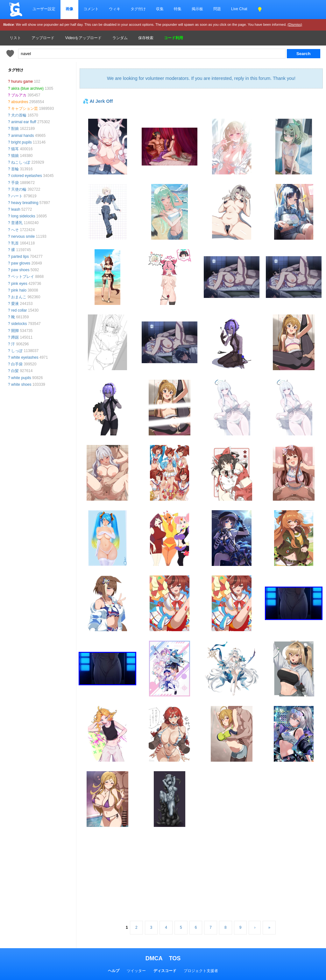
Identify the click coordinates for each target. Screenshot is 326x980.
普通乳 (17, 223)
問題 (217, 9)
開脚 (15, 331)
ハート (17, 196)
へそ (15, 230)
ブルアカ (19, 95)
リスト (15, 38)
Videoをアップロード (83, 38)
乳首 (15, 243)
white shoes (21, 384)
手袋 (15, 183)
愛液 (15, 304)
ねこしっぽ (21, 162)
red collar (19, 310)
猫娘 (15, 156)
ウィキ (115, 9)
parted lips (20, 257)
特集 (178, 9)
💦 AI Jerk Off (98, 101)
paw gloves (21, 263)
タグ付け (138, 9)
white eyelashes (25, 357)
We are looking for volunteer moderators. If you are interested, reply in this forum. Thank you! (201, 78)
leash (16, 209)
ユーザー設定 (44, 9)
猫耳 (15, 149)
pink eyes (19, 284)
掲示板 (197, 9)
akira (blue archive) (27, 88)
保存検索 (146, 38)
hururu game (22, 81)
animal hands (22, 136)
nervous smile (23, 236)
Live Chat (239, 9)
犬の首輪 (19, 115)
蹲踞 (15, 337)
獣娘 (15, 129)
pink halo (19, 290)
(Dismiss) (295, 25)
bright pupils (21, 142)
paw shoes (20, 270)
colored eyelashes (27, 176)
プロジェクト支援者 (201, 971)
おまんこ (19, 297)
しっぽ (17, 351)
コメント (91, 9)
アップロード (43, 38)
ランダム (120, 38)
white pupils (21, 378)
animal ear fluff (24, 122)
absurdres (20, 102)
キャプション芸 (25, 109)
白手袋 (17, 364)
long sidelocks (23, 216)
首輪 (15, 169)
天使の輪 (19, 189)
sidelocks (19, 324)
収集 (160, 9)
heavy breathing (25, 203)
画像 (69, 9)
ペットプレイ (23, 277)
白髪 (15, 371)
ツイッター (136, 971)
